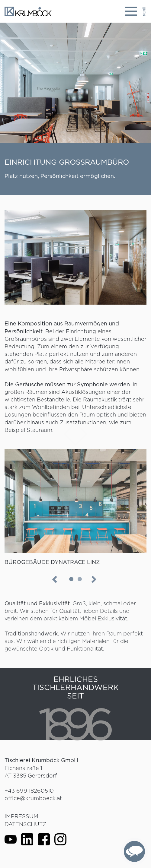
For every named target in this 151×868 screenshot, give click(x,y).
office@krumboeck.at (33, 798)
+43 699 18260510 (29, 791)
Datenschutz (25, 824)
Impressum (21, 816)
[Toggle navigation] (136, 11)
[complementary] (134, 851)
